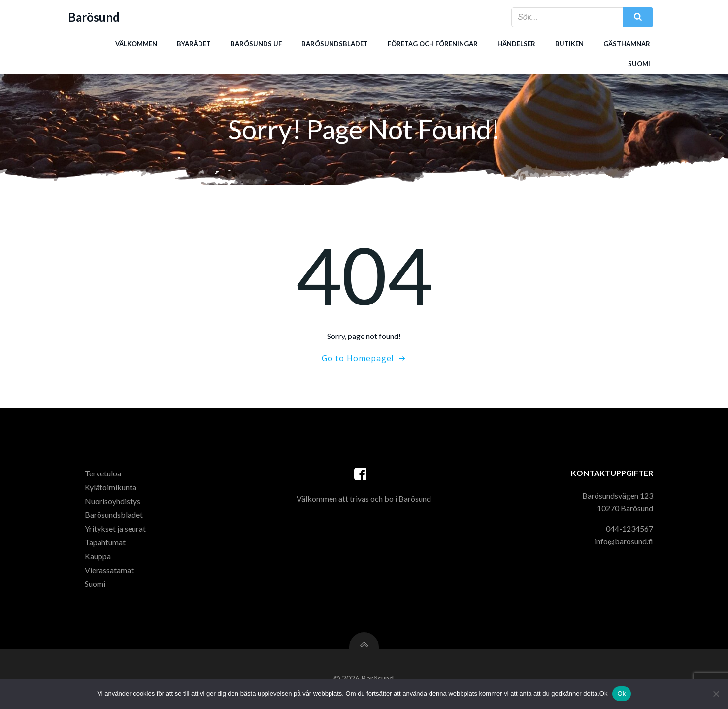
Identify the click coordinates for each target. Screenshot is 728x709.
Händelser (516, 44)
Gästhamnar (627, 44)
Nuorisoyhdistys (113, 502)
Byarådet (194, 44)
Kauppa (98, 557)
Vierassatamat (110, 571)
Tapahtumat (106, 544)
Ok (621, 693)
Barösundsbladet (335, 44)
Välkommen (136, 44)
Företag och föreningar (433, 44)
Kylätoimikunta (111, 489)
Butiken (569, 44)
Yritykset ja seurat (116, 530)
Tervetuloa (103, 475)
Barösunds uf (256, 44)
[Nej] (716, 694)
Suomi (639, 64)
